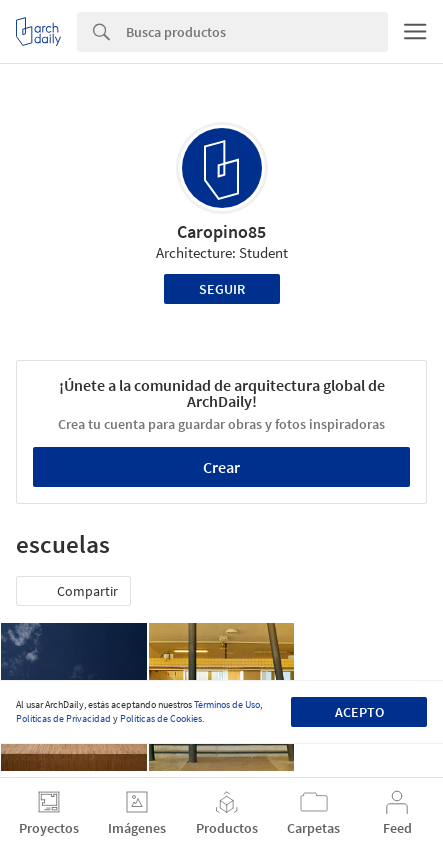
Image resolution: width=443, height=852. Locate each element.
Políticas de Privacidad (63, 718)
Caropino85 (221, 231)
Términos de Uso (227, 704)
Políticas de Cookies (161, 718)
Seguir (222, 289)
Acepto (359, 712)
